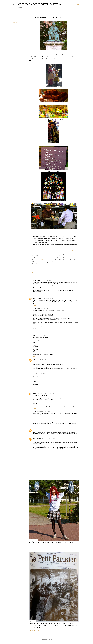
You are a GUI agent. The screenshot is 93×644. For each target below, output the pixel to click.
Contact (52, 8)
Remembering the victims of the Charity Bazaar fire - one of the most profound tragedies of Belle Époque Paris (53, 625)
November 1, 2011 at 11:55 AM (49, 439)
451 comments (36, 630)
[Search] (78, 4)
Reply (35, 295)
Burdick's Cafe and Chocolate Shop (46, 248)
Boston (15, 21)
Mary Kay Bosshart (38, 298)
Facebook (32, 8)
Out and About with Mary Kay (40, 4)
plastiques (72, 250)
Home (20, 8)
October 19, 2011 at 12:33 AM (42, 335)
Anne (35, 360)
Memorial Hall (40, 260)
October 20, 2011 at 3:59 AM (46, 420)
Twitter (46, 8)
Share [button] (14, 15)
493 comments (36, 547)
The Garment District (43, 254)
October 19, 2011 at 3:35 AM (42, 360)
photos (15, 23)
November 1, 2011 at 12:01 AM (43, 430)
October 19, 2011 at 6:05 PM (46, 411)
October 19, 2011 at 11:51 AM (49, 393)
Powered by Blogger (46, 639)
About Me (25, 8)
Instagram (39, 8)
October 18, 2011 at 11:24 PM (46, 308)
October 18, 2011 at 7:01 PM (49, 298)
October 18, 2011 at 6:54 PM (46, 280)
